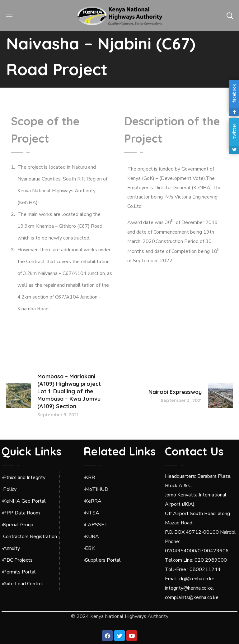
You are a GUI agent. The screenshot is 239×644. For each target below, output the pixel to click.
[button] (230, 16)
